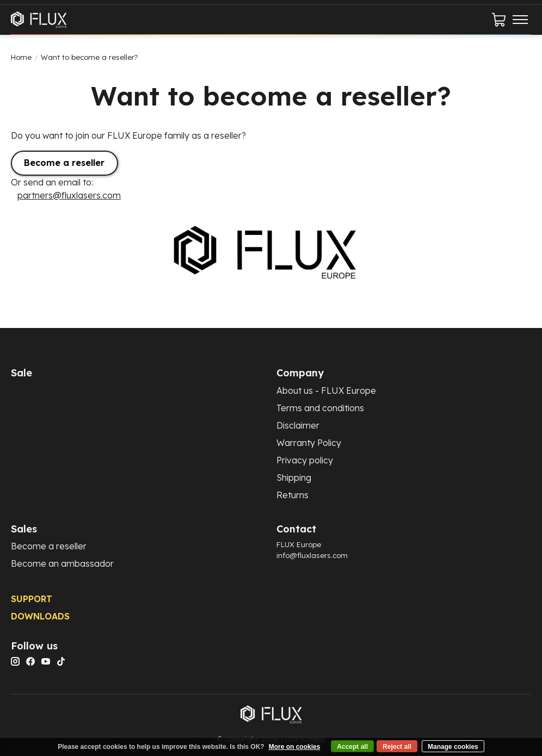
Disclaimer (298, 425)
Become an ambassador (62, 563)
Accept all (352, 747)
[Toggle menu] (520, 20)
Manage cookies (453, 747)
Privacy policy (305, 460)
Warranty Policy (309, 443)
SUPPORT (32, 599)
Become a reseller (64, 163)
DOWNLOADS (40, 616)
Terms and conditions (320, 408)
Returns (292, 495)
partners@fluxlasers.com (69, 195)
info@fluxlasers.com (312, 555)
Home (21, 57)
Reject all (397, 747)
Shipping (294, 478)
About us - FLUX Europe (326, 391)
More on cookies (295, 747)
